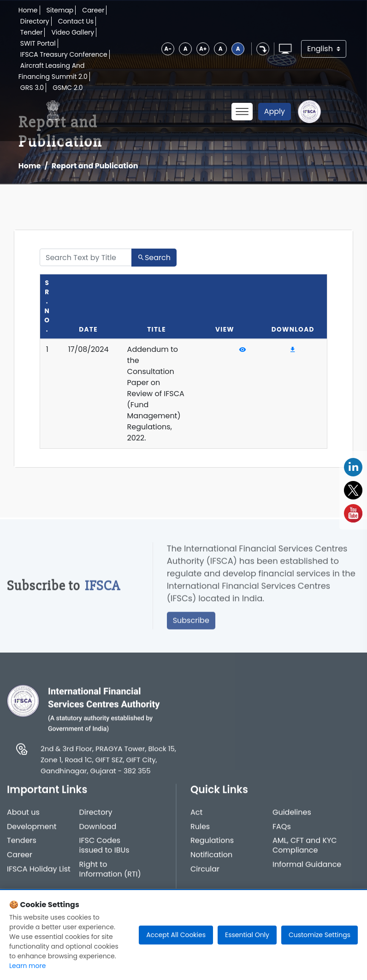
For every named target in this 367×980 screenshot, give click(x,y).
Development (32, 830)
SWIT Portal (38, 43)
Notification (211, 858)
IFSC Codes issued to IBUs (104, 849)
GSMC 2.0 (68, 88)
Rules (200, 830)
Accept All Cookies (176, 935)
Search (154, 258)
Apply (275, 111)
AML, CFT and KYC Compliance (305, 849)
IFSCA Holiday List (39, 872)
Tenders (22, 844)
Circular (205, 872)
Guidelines (292, 816)
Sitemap (60, 10)
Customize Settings (320, 935)
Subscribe (191, 624)
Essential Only (247, 935)
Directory (35, 21)
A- (168, 49)
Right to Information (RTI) (110, 873)
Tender (32, 32)
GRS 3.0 (32, 88)
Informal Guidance (307, 868)
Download (98, 830)
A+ (203, 49)
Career (93, 10)
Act (196, 816)
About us (23, 816)
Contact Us (76, 21)
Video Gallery (73, 32)
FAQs (282, 830)
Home (28, 10)
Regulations (212, 844)
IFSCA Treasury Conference (64, 54)
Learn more (27, 966)
